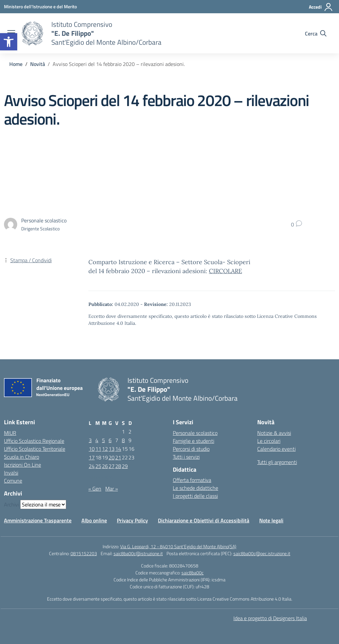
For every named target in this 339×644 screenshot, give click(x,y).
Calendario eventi (276, 449)
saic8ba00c (193, 573)
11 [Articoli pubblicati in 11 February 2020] (98, 449)
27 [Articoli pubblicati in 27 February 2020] (112, 466)
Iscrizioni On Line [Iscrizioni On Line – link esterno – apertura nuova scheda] (23, 465)
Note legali (271, 520)
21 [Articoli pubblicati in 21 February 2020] (118, 457)
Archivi (11, 504)
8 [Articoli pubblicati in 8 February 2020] (123, 440)
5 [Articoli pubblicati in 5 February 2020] (103, 440)
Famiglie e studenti (194, 441)
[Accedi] (321, 7)
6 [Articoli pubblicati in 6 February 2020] (110, 440)
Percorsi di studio (191, 449)
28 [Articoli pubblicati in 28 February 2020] (118, 466)
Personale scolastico (195, 433)
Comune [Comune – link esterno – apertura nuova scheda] (13, 481)
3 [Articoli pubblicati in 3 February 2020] (90, 440)
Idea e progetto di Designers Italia (270, 618)
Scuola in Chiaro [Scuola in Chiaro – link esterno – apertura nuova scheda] (22, 457)
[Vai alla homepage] (32, 33)
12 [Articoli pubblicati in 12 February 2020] (105, 449)
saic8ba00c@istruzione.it (138, 553)
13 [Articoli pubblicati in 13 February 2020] (112, 449)
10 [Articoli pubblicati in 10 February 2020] (92, 449)
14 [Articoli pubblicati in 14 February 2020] (118, 449)
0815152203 (84, 553)
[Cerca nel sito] (316, 33)
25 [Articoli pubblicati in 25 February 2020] (98, 466)
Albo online (94, 520)
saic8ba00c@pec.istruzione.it (262, 553)
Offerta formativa (192, 480)
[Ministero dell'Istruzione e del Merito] (40, 6)
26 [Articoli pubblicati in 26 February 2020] (105, 466)
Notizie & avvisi (274, 433)
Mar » (112, 489)
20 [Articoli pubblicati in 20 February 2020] (112, 457)
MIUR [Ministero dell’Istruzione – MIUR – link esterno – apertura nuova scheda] (10, 433)
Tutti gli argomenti (277, 462)
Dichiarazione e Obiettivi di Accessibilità (204, 520)
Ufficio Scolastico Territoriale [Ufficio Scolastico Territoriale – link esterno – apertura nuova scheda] (35, 449)
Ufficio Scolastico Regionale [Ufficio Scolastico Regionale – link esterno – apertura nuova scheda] (34, 441)
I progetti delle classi (195, 496)
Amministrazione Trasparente (38, 520)
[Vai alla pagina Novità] (38, 64)
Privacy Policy (132, 520)
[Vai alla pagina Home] (16, 64)
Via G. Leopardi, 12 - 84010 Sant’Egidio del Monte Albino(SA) (178, 546)
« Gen (95, 489)
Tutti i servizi (186, 457)
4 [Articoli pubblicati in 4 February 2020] (97, 440)
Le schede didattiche (195, 488)
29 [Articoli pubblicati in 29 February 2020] (125, 466)
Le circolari (269, 441)
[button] (9, 42)
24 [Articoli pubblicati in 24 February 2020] (92, 466)
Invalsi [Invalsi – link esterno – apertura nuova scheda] (11, 473)
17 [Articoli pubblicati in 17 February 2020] (92, 457)
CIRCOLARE (225, 271)
